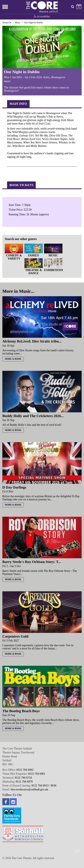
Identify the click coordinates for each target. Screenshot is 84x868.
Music (18, 23)
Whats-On (7, 23)
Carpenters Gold (15, 636)
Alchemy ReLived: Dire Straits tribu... (32, 341)
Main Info (18, 104)
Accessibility (42, 16)
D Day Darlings (14, 487)
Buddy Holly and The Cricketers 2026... (33, 416)
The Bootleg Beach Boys (21, 711)
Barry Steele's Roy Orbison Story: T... (32, 562)
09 (79, 7)
